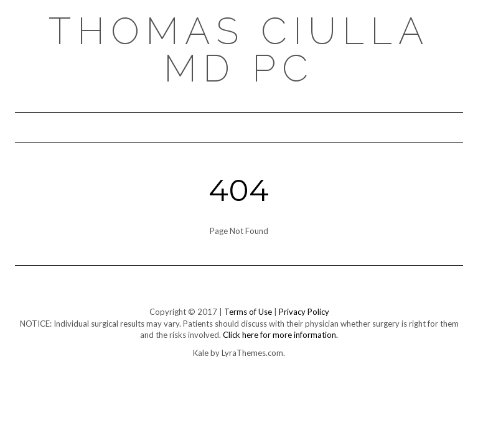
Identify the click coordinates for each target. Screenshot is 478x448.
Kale (201, 353)
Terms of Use (248, 312)
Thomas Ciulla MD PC (239, 50)
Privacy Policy (304, 312)
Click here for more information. (280, 335)
